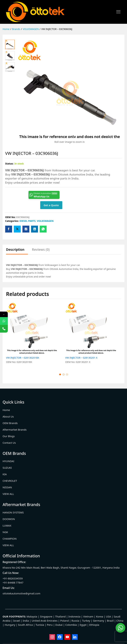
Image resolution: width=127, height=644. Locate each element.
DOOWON (9, 519)
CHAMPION (10, 539)
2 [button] (63, 374)
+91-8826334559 (13, 578)
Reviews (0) (41, 250)
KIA (5, 474)
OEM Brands (10, 423)
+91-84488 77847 (13, 583)
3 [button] (67, 374)
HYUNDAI (8, 461)
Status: (9, 164)
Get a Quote (51, 205)
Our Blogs (9, 436)
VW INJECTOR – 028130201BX (23, 358)
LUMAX (7, 525)
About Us (8, 416)
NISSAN (7, 487)
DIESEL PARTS (28, 221)
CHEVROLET (10, 481)
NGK (5, 532)
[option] (34, 335)
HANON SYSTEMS (13, 512)
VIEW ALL (8, 494)
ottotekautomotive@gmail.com (21, 593)
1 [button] (60, 374)
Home (6, 410)
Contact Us (9, 443)
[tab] (17, 251)
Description (15, 250)
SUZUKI (7, 468)
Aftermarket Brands (15, 430)
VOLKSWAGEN (45, 221)
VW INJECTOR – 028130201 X (81, 358)
